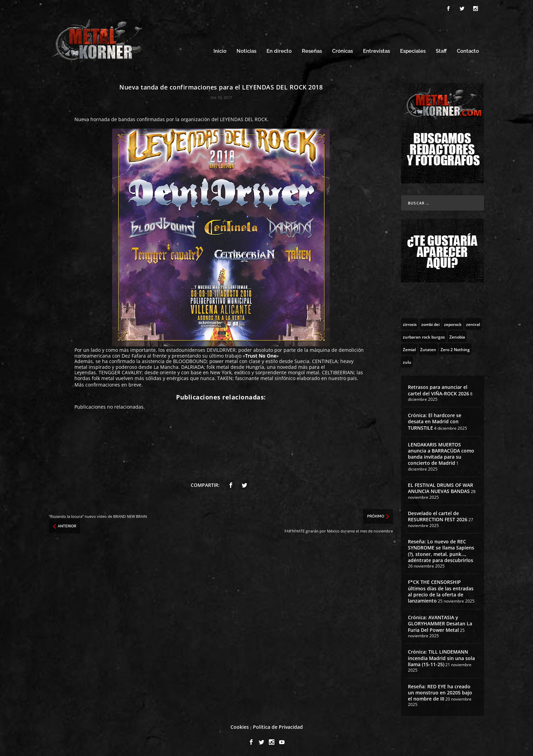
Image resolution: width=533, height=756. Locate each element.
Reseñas (312, 50)
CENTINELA (325, 360)
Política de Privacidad (278, 726)
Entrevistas (376, 50)
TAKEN (225, 377)
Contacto (468, 50)
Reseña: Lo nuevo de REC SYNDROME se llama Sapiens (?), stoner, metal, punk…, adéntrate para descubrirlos (441, 550)
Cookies (240, 726)
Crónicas (342, 50)
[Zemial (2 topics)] (409, 348)
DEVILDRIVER (221, 349)
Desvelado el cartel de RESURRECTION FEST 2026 (438, 515)
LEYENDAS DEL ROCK (244, 118)
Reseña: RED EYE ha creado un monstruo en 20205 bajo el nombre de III (440, 692)
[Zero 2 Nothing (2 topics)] (455, 348)
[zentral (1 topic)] (473, 323)
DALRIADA (193, 366)
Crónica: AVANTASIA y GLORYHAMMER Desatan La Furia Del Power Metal (440, 622)
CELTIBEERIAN (338, 371)
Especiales (413, 50)
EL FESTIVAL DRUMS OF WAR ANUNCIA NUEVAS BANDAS (441, 487)
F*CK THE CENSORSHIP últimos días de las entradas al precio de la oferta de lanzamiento (441, 590)
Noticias (246, 50)
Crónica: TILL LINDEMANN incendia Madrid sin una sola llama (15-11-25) (441, 657)
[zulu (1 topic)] (407, 361)
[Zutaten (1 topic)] (428, 348)
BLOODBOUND (190, 360)
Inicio (220, 50)
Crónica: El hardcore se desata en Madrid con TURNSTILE (435, 420)
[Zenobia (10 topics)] (457, 335)
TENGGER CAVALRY (120, 371)
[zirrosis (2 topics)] (410, 323)
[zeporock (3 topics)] (453, 323)
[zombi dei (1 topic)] (430, 323)
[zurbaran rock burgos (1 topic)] (424, 335)
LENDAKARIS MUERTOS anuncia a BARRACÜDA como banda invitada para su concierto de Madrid (441, 453)
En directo (279, 50)
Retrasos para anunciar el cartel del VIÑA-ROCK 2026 (439, 389)
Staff (441, 50)
